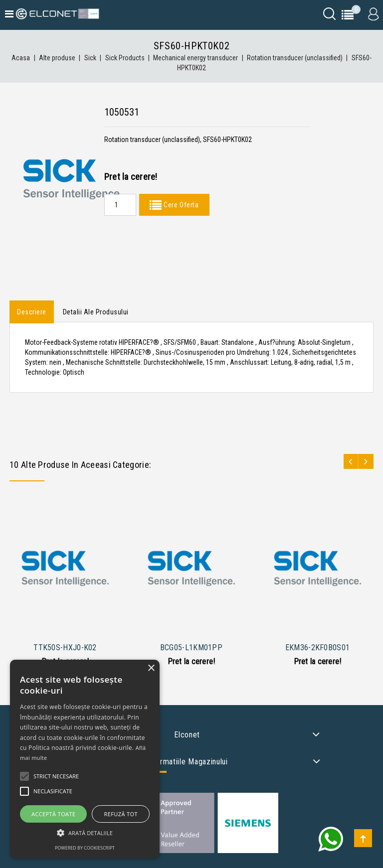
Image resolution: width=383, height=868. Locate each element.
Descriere (32, 312)
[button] (85, 833)
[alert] (85, 759)
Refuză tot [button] (121, 814)
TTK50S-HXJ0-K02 (65, 648)
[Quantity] (120, 205)
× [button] (151, 668)
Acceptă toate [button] (53, 814)
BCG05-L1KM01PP (191, 648)
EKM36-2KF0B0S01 (318, 648)
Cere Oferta (180, 205)
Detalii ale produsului (96, 312)
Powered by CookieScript (85, 848)
